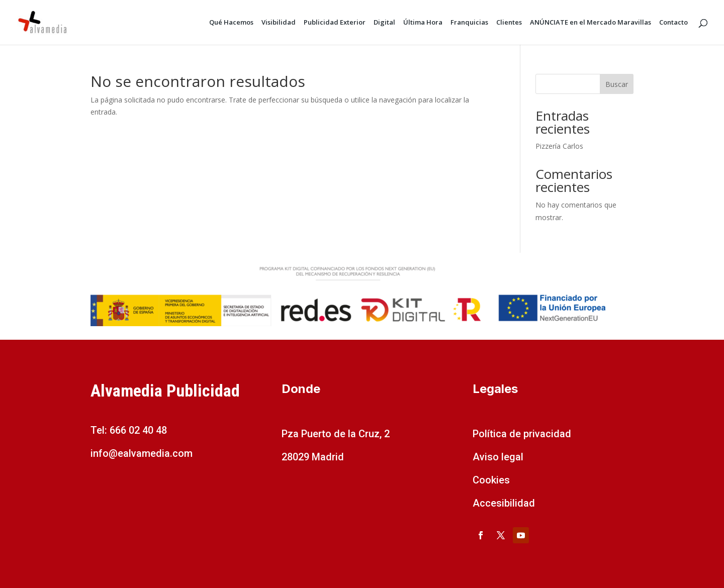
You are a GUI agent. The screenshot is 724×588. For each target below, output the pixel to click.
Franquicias (469, 23)
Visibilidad (279, 23)
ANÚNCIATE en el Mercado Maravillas (591, 23)
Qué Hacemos (231, 23)
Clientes (509, 23)
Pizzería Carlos (559, 146)
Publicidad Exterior (335, 23)
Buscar (617, 84)
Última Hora (423, 23)
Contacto (673, 23)
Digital (384, 23)
